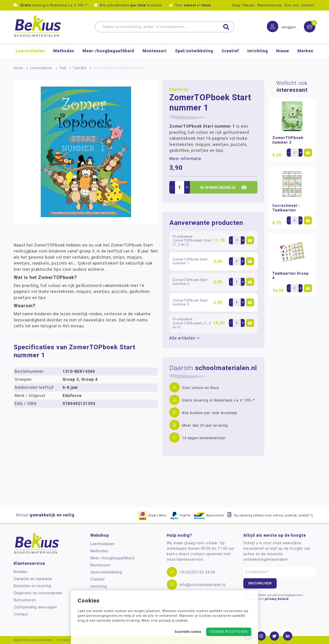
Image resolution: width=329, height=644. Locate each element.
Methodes (64, 51)
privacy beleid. (277, 599)
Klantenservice (270, 5)
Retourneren (25, 600)
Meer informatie (185, 159)
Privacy (63, 640)
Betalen (21, 572)
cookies (182, 620)
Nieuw (283, 51)
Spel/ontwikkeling (194, 51)
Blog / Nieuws (244, 5)
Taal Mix (80, 68)
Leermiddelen (30, 51)
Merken (305, 51)
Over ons (292, 5)
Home (19, 68)
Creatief (230, 51)
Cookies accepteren (229, 632)
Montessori (155, 51)
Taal (63, 68)
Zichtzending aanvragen (35, 607)
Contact (308, 5)
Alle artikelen (185, 338)
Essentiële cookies (188, 632)
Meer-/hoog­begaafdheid (108, 51)
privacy (165, 620)
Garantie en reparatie (33, 579)
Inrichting (258, 51)
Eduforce (179, 89)
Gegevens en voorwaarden (38, 593)
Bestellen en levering (32, 586)
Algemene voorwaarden (33, 640)
